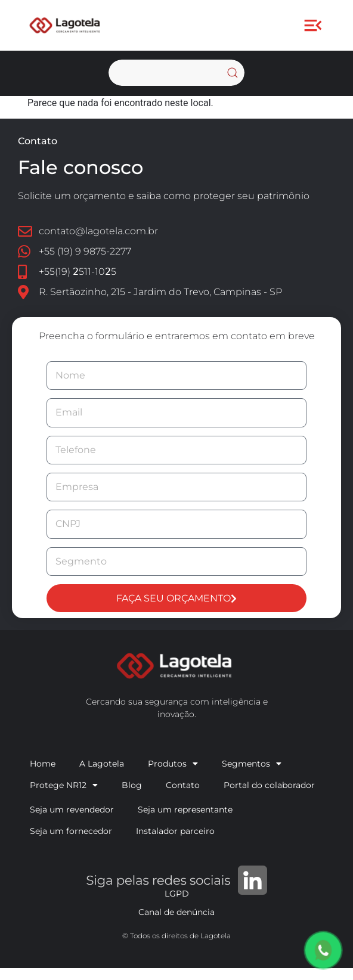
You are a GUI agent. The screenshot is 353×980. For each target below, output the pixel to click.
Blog (132, 785)
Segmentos (252, 764)
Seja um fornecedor (71, 831)
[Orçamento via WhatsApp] (323, 950)
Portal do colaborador (269, 785)
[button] (313, 25)
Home (43, 764)
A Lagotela (102, 764)
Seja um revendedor (72, 810)
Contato (183, 785)
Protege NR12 (64, 785)
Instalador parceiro (175, 831)
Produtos (173, 764)
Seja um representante (185, 810)
